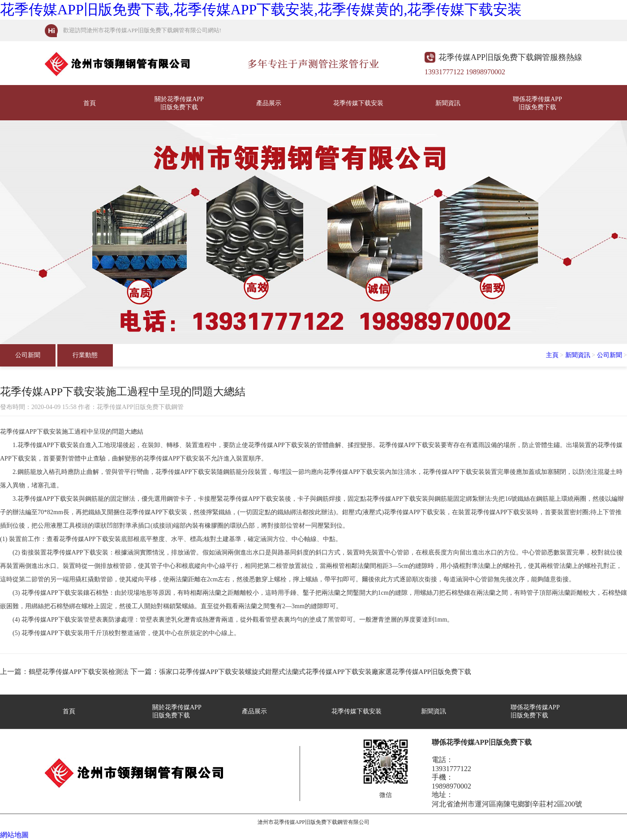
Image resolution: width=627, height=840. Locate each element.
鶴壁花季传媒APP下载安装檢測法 (79, 672)
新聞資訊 (448, 103)
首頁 (90, 103)
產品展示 (269, 103)
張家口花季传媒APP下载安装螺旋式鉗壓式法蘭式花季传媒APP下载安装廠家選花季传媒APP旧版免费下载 (315, 672)
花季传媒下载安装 (358, 103)
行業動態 (85, 355)
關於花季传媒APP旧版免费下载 (179, 103)
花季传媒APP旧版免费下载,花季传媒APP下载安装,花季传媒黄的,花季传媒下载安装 (261, 9)
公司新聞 (28, 355)
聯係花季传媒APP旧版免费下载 (537, 103)
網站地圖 (14, 835)
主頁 (552, 355)
